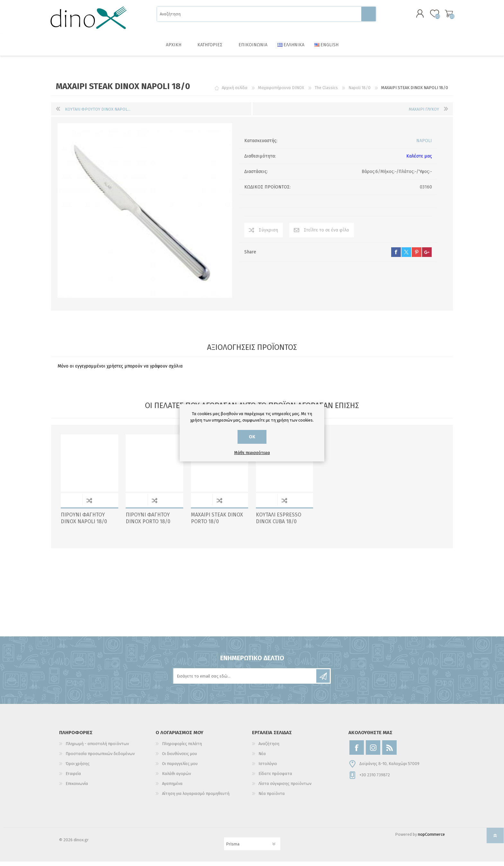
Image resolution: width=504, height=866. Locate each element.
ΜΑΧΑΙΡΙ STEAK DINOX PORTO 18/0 (217, 523)
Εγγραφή (323, 680)
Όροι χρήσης (78, 768)
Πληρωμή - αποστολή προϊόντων (97, 748)
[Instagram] (373, 752)
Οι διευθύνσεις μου (180, 758)
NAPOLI (424, 145)
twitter (406, 257)
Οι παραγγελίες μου (180, 768)
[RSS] (389, 752)
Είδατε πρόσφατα (275, 778)
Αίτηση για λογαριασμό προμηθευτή (196, 798)
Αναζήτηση (369, 16)
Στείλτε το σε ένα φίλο (326, 235)
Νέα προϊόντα (272, 798)
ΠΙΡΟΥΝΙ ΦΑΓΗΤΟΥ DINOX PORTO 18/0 (148, 523)
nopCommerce (431, 839)
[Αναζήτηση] (259, 16)
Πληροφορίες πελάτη (182, 748)
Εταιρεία (73, 778)
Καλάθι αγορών (446, 16)
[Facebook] (357, 752)
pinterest (417, 257)
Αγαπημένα (172, 788)
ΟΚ (252, 437)
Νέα (262, 758)
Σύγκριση (268, 235)
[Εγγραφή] (245, 680)
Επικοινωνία (77, 788)
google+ (427, 257)
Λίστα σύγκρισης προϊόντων (285, 788)
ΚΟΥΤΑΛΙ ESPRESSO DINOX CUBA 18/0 (279, 523)
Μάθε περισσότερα (252, 453)
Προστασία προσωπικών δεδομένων (100, 758)
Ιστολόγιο (268, 768)
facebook (396, 257)
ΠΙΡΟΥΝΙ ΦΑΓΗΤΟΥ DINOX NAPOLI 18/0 (84, 523)
